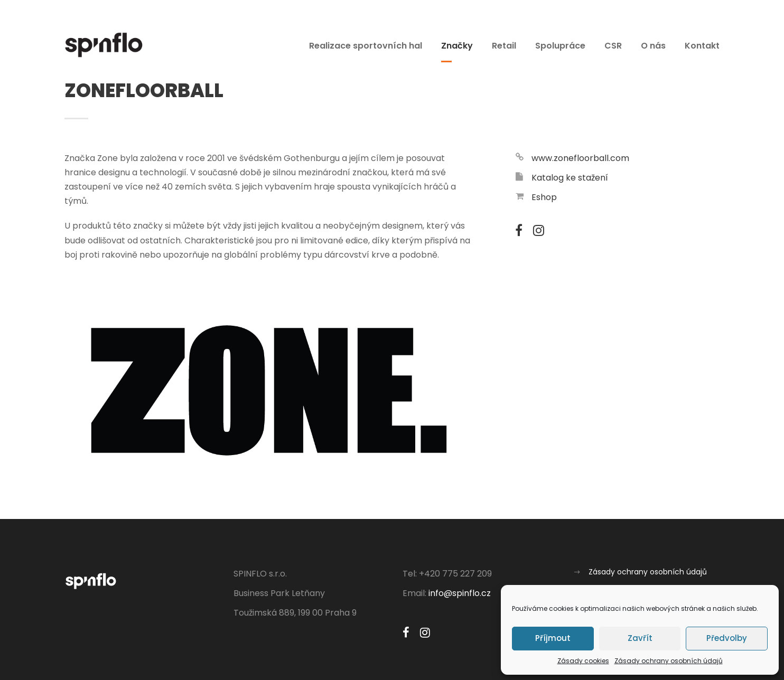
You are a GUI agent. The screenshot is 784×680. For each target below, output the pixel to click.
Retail (504, 46)
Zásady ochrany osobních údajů (669, 661)
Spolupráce (560, 46)
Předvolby (727, 638)
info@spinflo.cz (460, 593)
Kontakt (702, 46)
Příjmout (553, 638)
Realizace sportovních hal (366, 46)
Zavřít (640, 638)
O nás (653, 46)
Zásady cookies (583, 661)
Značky (457, 46)
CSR (613, 46)
